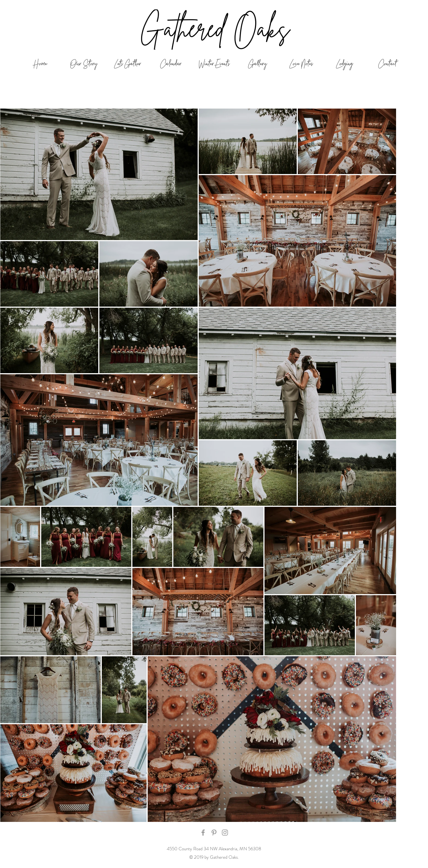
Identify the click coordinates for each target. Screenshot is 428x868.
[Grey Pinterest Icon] (214, 833)
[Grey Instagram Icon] (225, 833)
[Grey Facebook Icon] (203, 833)
